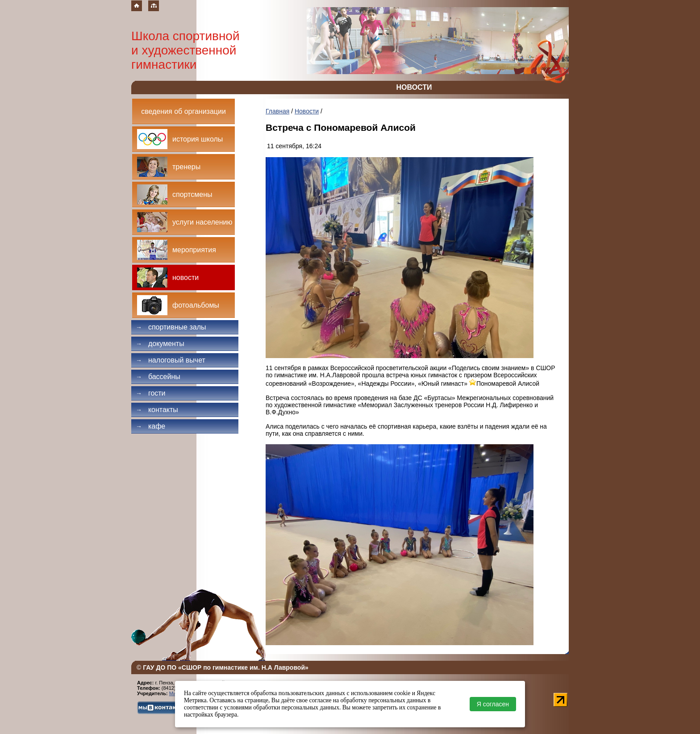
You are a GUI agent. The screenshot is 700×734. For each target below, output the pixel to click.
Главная (277, 111)
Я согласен (493, 704)
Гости (151, 393)
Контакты (157, 410)
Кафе (150, 426)
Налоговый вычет (171, 360)
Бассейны (158, 377)
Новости (307, 111)
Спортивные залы (171, 327)
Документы (160, 344)
